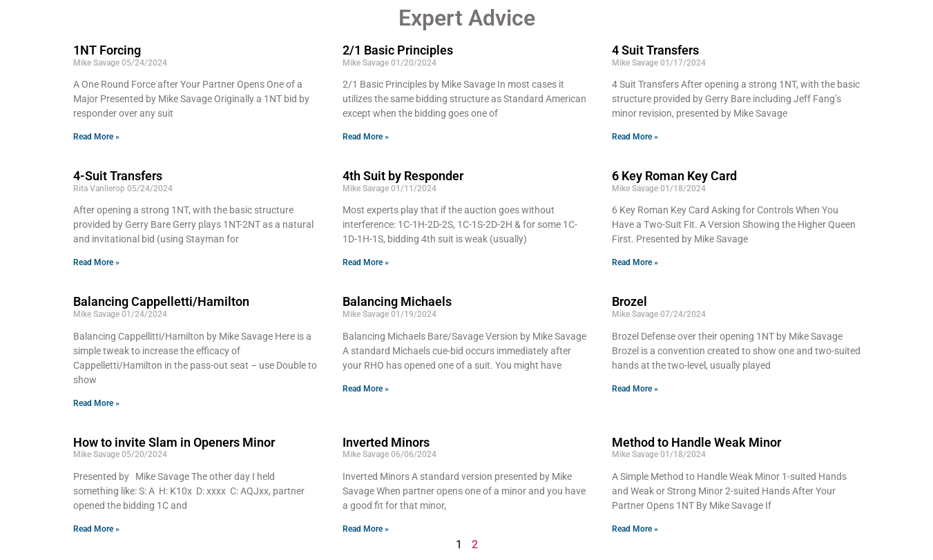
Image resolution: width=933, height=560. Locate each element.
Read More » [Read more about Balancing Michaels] (366, 389)
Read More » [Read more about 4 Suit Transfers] (635, 137)
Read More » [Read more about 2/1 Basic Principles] (366, 137)
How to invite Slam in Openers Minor (174, 442)
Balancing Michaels (397, 301)
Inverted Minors (386, 442)
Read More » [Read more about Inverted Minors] (366, 529)
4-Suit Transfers (118, 176)
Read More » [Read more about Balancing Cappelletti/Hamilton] (96, 403)
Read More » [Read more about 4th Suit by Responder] (366, 262)
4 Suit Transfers (655, 50)
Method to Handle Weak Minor (696, 442)
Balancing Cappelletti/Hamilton (161, 301)
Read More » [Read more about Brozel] (635, 389)
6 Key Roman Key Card (674, 176)
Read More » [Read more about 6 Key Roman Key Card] (635, 262)
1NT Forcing (107, 50)
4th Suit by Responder (403, 176)
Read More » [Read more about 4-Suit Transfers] (96, 262)
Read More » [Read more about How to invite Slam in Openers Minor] (96, 529)
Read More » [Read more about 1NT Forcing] (96, 137)
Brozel (629, 301)
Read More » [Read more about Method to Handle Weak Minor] (635, 529)
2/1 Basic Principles (398, 50)
